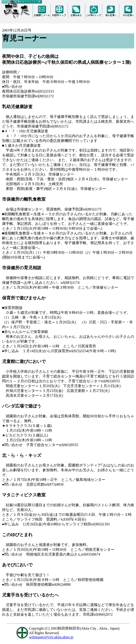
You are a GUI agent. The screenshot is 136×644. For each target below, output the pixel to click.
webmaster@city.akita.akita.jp (51, 637)
